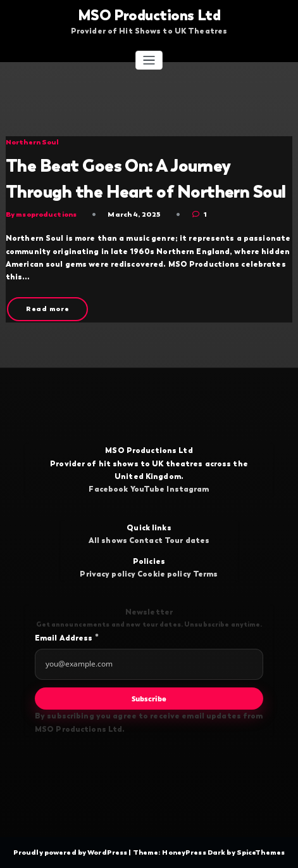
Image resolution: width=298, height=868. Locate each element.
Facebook (108, 489)
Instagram (188, 489)
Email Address (67, 637)
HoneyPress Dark (194, 852)
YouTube (148, 489)
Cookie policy (164, 574)
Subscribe (149, 699)
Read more (48, 309)
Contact (146, 540)
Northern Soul (33, 142)
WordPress (108, 852)
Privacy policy (108, 574)
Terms (206, 574)
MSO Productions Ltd (149, 15)
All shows (108, 540)
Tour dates (187, 540)
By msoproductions (41, 214)
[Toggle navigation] (149, 61)
